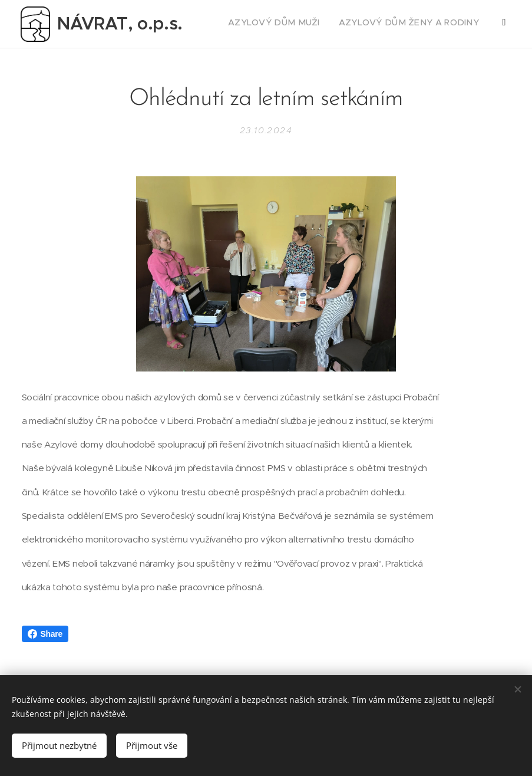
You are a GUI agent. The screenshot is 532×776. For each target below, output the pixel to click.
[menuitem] (383, 24)
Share (45, 634)
